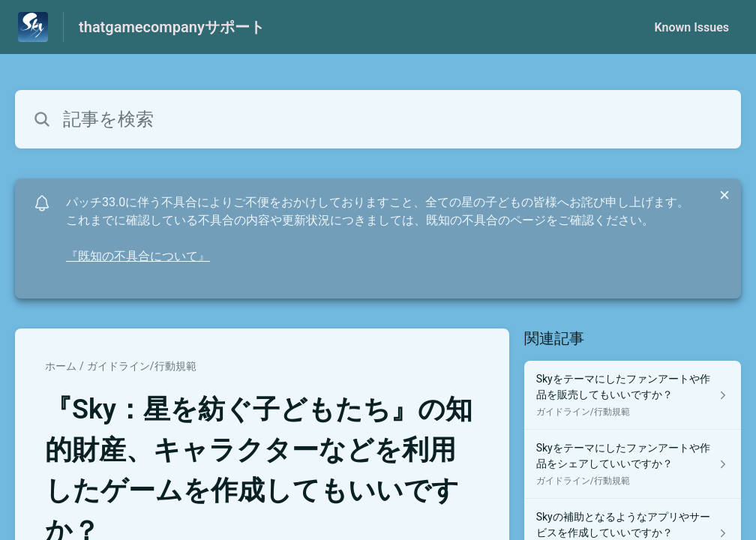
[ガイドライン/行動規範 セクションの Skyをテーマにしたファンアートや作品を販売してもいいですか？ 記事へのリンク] (633, 395)
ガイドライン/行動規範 (142, 366)
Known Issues (691, 27)
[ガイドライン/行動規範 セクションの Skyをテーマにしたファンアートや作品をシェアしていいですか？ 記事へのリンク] (633, 464)
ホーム (61, 366)
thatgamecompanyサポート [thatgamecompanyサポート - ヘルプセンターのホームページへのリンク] (172, 27)
